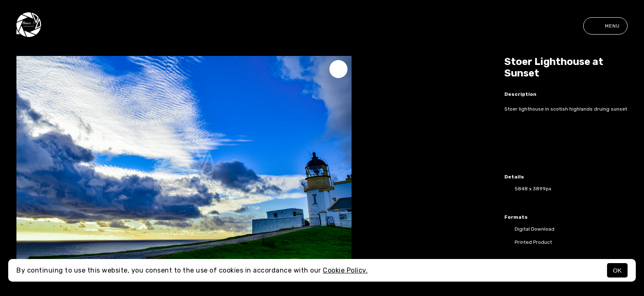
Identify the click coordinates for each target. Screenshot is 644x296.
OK (617, 270)
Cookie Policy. (345, 270)
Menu (605, 26)
